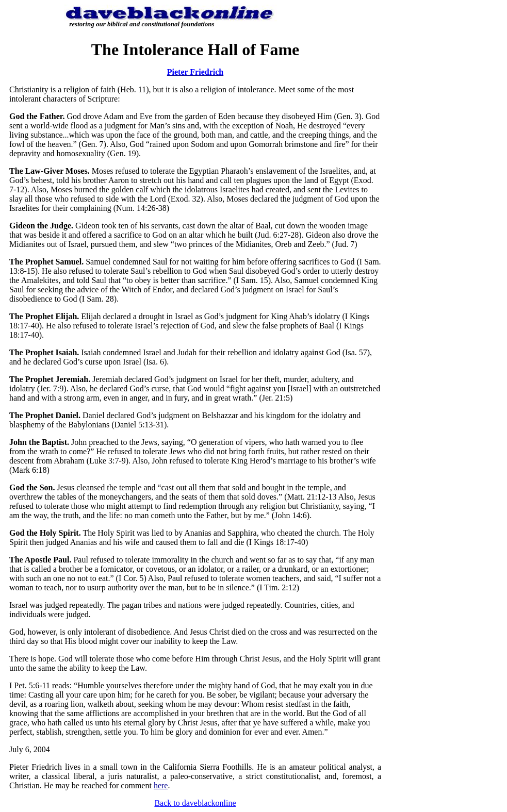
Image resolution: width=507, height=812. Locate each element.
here (161, 785)
